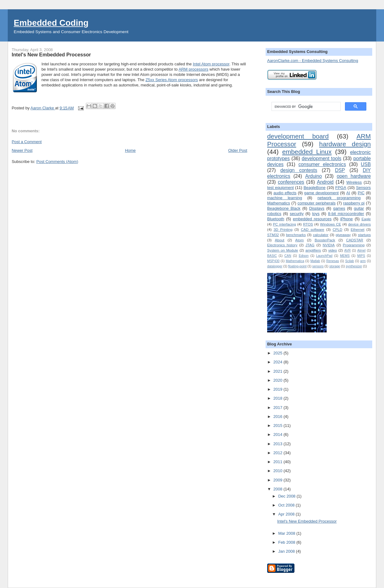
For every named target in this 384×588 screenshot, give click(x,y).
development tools (322, 158)
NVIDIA (329, 245)
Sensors (364, 188)
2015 (278, 426)
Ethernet (357, 229)
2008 (278, 489)
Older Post (238, 150)
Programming (354, 245)
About (280, 240)
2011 (278, 462)
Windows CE (331, 224)
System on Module (283, 250)
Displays (317, 208)
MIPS (361, 256)
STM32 (273, 235)
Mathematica (295, 261)
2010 (278, 471)
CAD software (313, 229)
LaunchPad (324, 256)
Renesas (333, 261)
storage (335, 266)
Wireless (354, 182)
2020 (278, 380)
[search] (305, 107)
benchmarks (296, 235)
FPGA (341, 188)
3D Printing (283, 229)
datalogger (275, 266)
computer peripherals (317, 203)
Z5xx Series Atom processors (172, 80)
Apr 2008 (287, 514)
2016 (278, 417)
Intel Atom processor (211, 64)
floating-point (298, 266)
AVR (348, 250)
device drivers (359, 224)
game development (321, 193)
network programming (339, 198)
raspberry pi (354, 203)
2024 (278, 362)
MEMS (345, 256)
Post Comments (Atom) (57, 162)
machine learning (285, 198)
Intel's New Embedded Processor (307, 521)
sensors (318, 266)
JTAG (310, 245)
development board (298, 136)
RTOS (308, 224)
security (297, 214)
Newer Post (22, 150)
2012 (278, 453)
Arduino (314, 176)
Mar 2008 (287, 533)
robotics (274, 214)
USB (366, 164)
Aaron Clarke (43, 108)
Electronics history (282, 245)
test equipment (280, 188)
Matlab (315, 261)
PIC (361, 193)
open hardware (354, 176)
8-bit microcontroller (346, 214)
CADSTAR (355, 240)
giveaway (343, 235)
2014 (278, 434)
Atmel (362, 250)
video (333, 250)
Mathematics (279, 203)
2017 (278, 408)
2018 (278, 398)
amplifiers (313, 250)
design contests (299, 170)
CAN (288, 256)
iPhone (346, 219)
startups (364, 235)
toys (316, 214)
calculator (321, 235)
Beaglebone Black (284, 208)
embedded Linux (307, 152)
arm (363, 261)
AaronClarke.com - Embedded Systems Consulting (313, 61)
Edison (304, 256)
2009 (278, 480)
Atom (300, 240)
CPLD (337, 229)
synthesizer (354, 266)
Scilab (350, 261)
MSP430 (273, 261)
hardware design (345, 144)
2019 (278, 389)
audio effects (285, 193)
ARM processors (193, 69)
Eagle (366, 219)
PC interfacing (285, 224)
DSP (340, 170)
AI (348, 193)
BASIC (272, 256)
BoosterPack (325, 240)
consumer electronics (322, 164)
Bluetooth (276, 219)
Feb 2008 (287, 542)
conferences (291, 182)
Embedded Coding (51, 23)
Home (130, 150)
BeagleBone (314, 188)
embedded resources (312, 219)
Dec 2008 (287, 496)
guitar (359, 208)
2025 (278, 353)
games (339, 208)
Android (325, 182)
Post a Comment (27, 142)
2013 (278, 444)
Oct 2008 (287, 505)
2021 (278, 371)
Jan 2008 (287, 551)
